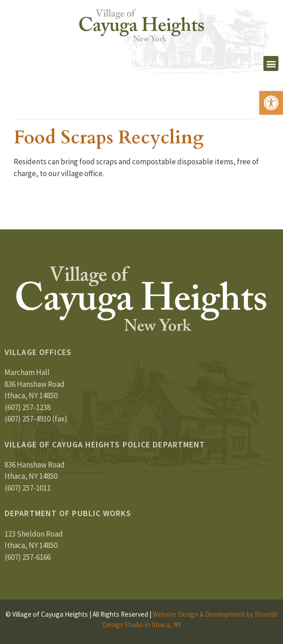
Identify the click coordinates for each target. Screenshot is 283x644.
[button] (271, 103)
